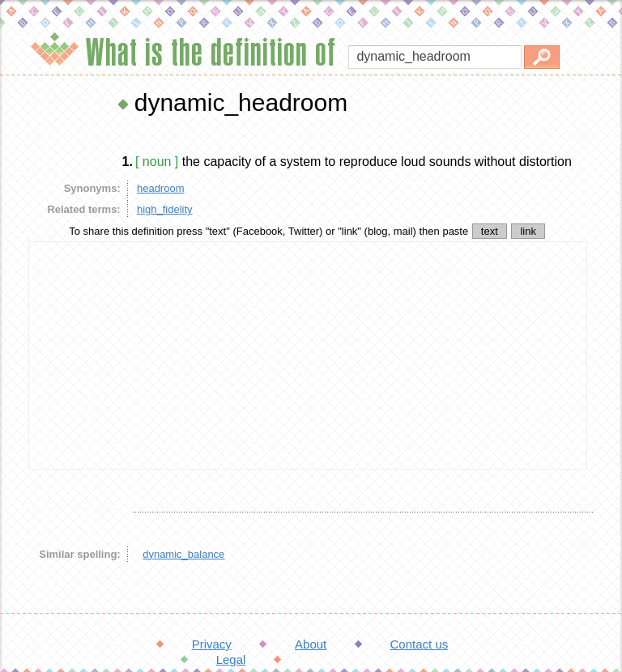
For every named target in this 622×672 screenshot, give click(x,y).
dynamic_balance (183, 554)
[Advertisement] (308, 355)
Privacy (212, 644)
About (311, 644)
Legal (231, 659)
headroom (161, 188)
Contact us (420, 644)
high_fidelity (165, 209)
